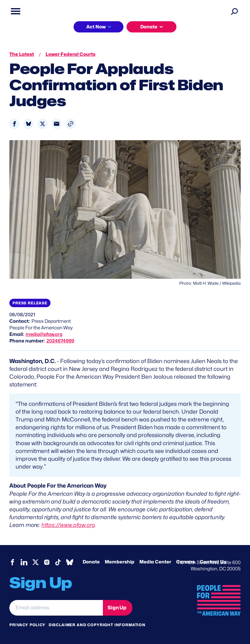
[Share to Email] (57, 124)
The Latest (22, 54)
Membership (120, 562)
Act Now (96, 27)
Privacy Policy (27, 625)
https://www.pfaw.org (68, 525)
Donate (149, 27)
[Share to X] (43, 124)
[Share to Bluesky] (29, 124)
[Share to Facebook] (14, 124)
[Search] (234, 11)
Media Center (155, 562)
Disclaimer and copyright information (97, 625)
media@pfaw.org (44, 334)
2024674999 (60, 341)
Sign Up (117, 608)
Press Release (30, 303)
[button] (71, 124)
